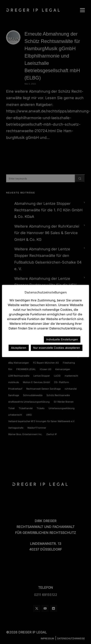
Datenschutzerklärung (23, 339)
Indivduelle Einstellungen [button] (62, 339)
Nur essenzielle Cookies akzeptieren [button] (57, 348)
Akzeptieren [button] (19, 348)
